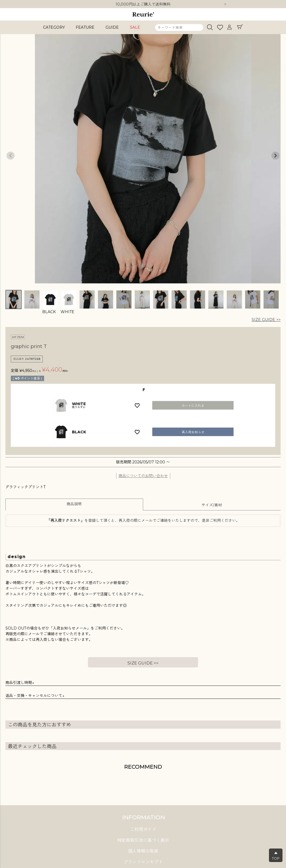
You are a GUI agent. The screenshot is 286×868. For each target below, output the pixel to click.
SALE (135, 27)
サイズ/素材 (212, 505)
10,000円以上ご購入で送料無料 (143, 4)
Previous (11, 156)
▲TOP (276, 856)
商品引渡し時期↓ (20, 683)
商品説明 (74, 504)
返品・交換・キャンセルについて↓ (35, 696)
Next (225, 5)
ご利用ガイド (143, 829)
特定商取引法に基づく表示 (143, 840)
